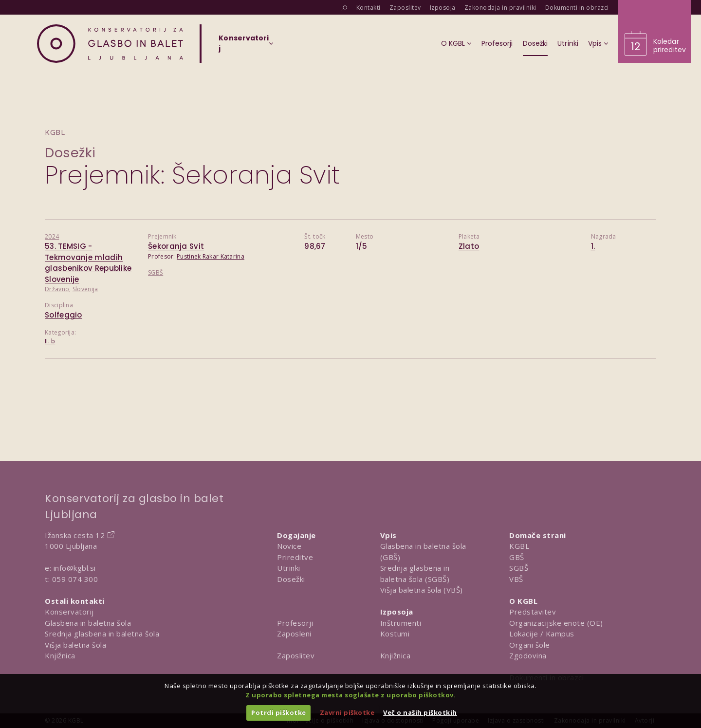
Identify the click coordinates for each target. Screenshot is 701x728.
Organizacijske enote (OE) (556, 623)
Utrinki (289, 568)
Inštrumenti (401, 623)
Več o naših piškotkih (420, 712)
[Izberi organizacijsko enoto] (244, 46)
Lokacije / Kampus (542, 634)
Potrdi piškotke (279, 712)
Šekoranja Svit (176, 246)
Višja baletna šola (75, 645)
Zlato (469, 246)
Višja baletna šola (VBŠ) (422, 590)
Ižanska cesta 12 (75, 535)
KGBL (519, 546)
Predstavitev (533, 612)
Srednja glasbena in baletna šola (102, 634)
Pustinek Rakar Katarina (211, 256)
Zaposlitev (296, 655)
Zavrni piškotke (347, 712)
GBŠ (517, 557)
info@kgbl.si (75, 568)
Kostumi (395, 634)
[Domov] (110, 44)
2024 (52, 236)
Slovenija (85, 289)
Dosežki (70, 153)
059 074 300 (75, 579)
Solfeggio (64, 315)
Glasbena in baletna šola (88, 623)
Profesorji (295, 623)
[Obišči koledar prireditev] (654, 31)
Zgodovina (528, 655)
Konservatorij (69, 612)
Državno (57, 289)
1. (593, 246)
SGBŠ (156, 272)
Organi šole (530, 645)
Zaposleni (294, 634)
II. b (50, 341)
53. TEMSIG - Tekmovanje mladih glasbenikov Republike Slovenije (88, 263)
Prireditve (295, 557)
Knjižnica (60, 655)
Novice (289, 546)
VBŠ (516, 579)
